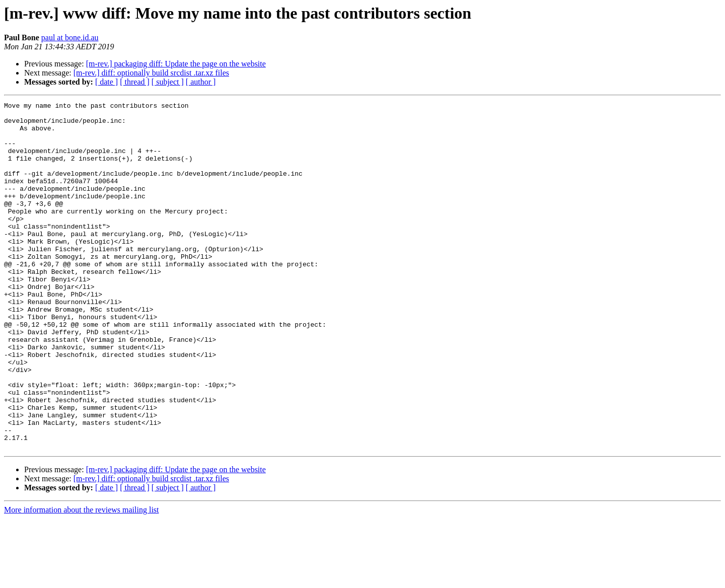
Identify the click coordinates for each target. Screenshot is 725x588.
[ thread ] (135, 82)
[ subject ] (168, 82)
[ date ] (106, 82)
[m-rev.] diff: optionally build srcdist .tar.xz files (151, 73)
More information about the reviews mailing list (82, 579)
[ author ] (201, 82)
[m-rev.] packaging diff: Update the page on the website (176, 64)
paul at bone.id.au (70, 38)
